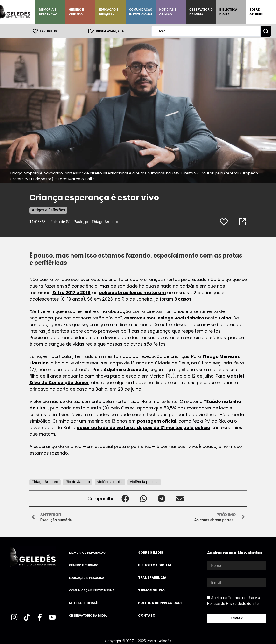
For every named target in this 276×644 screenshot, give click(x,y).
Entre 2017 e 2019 (71, 292)
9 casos (183, 299)
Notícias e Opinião (168, 12)
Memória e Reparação (48, 12)
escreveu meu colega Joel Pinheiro (164, 318)
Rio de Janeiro (78, 481)
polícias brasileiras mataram (132, 292)
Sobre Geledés (256, 12)
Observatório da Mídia (201, 12)
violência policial (144, 481)
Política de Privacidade (160, 603)
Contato (147, 615)
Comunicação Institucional (141, 12)
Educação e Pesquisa (109, 12)
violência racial (110, 481)
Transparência (152, 578)
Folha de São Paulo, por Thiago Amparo (84, 222)
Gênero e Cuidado (77, 12)
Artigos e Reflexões (49, 210)
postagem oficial (157, 421)
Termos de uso (151, 590)
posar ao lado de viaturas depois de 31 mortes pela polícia (143, 427)
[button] (125, 498)
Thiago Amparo (45, 481)
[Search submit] (266, 31)
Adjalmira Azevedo (125, 369)
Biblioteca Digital (228, 12)
